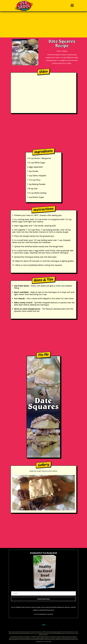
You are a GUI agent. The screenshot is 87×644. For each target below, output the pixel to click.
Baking (65, 51)
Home (59, 51)
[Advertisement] (44, 25)
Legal (44, 625)
